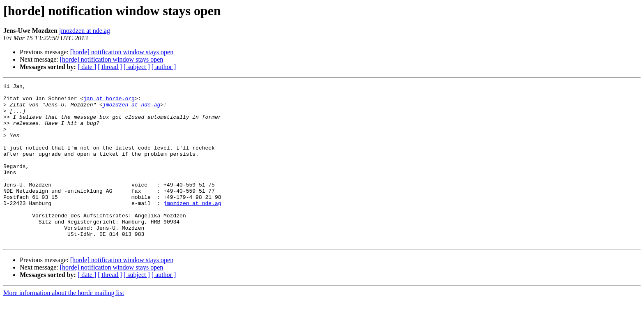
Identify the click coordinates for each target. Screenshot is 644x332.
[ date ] (87, 67)
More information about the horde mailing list (64, 325)
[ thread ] (110, 67)
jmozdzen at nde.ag (85, 31)
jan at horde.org (109, 102)
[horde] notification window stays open (122, 52)
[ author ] (164, 67)
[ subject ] (137, 67)
